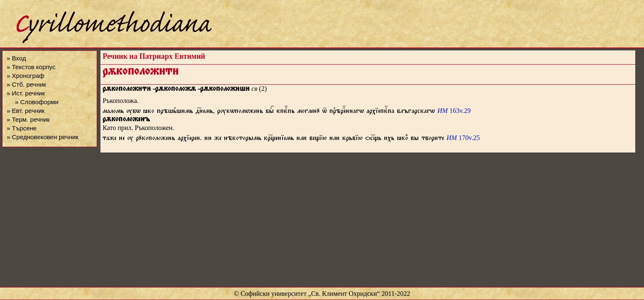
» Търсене (22, 128)
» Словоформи (37, 102)
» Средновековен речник (43, 137)
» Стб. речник (26, 84)
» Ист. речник (26, 93)
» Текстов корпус (31, 67)
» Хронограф (25, 76)
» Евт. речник (26, 111)
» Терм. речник (28, 119)
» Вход (16, 58)
